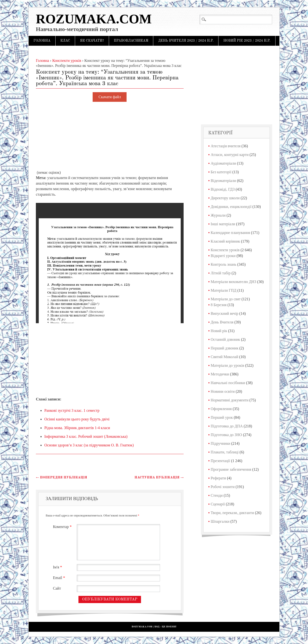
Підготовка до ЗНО (226, 435)
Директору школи (225, 198)
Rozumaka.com (94, 19)
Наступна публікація (159, 477)
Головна (42, 41)
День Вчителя (222, 322)
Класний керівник (225, 241)
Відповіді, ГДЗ (223, 189)
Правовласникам (131, 41)
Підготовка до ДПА (227, 426)
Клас (65, 41)
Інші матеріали (223, 224)
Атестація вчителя (226, 146)
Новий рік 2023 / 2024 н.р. (247, 41)
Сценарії (218, 504)
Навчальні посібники (228, 383)
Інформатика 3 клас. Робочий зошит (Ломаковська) (86, 436)
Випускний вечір (225, 313)
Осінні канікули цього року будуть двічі (77, 419)
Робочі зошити (223, 487)
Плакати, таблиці (225, 452)
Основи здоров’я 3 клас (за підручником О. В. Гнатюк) (89, 445)
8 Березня (219, 305)
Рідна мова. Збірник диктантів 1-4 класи (77, 428)
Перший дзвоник (225, 348)
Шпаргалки (220, 521)
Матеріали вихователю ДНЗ (234, 282)
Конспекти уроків (225, 250)
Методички (220, 374)
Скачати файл (110, 97)
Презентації (221, 461)
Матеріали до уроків (228, 365)
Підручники (221, 443)
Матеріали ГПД (224, 290)
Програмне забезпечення (231, 469)
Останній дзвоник (225, 339)
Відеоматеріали (223, 181)
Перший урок (222, 417)
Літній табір (221, 273)
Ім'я (58, 567)
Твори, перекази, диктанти (232, 513)
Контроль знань (224, 264)
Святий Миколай (225, 357)
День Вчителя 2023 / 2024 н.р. (186, 41)
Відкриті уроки (223, 256)
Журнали (218, 215)
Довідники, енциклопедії (231, 207)
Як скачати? (92, 41)
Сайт (57, 588)
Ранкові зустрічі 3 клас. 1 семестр (72, 410)
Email (60, 578)
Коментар (63, 527)
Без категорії (221, 172)
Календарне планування (230, 233)
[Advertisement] (110, 136)
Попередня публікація (61, 477)
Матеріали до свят (226, 299)
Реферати (218, 478)
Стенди (217, 495)
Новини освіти (223, 391)
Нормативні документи (230, 400)
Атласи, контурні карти (230, 155)
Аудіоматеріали (223, 163)
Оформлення (221, 409)
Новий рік (219, 331)
